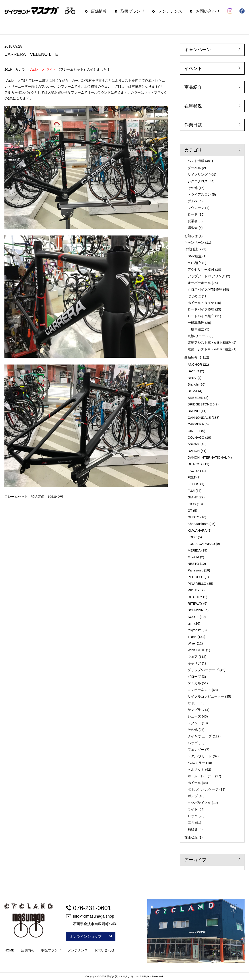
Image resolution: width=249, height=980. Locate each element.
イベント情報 (194, 161)
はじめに (194, 296)
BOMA (192, 391)
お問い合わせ (208, 11)
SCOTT (193, 617)
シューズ (194, 716)
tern (191, 623)
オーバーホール (199, 283)
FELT (192, 477)
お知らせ (191, 236)
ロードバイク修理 (201, 309)
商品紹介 (193, 87)
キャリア (194, 663)
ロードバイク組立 (201, 316)
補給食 (193, 829)
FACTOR (194, 471)
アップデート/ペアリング (206, 276)
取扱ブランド (132, 11)
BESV (192, 378)
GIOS (192, 504)
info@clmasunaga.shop (90, 916)
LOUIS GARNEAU (201, 544)
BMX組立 (195, 256)
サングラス (196, 710)
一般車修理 (196, 323)
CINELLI (194, 431)
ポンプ (193, 796)
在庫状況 (193, 106)
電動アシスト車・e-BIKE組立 (210, 349)
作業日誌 (193, 125)
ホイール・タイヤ (201, 303)
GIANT (193, 497)
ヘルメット (196, 769)
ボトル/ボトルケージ (203, 789)
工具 (191, 823)
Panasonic (195, 570)
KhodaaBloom (198, 524)
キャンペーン (198, 50)
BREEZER (196, 398)
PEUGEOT (196, 577)
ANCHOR (195, 364)
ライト (193, 809)
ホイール (194, 783)
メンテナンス (170, 11)
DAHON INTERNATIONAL (207, 457)
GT (190, 510)
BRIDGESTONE (200, 404)
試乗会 (193, 221)
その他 (193, 188)
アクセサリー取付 (201, 269)
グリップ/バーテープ (203, 670)
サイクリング (198, 175)
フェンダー (196, 749)
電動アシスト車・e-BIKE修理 (210, 342)
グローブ (194, 676)
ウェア (193, 657)
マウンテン (196, 208)
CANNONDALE (199, 418)
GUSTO (194, 517)
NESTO (193, 564)
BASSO (193, 371)
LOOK (192, 537)
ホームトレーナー (201, 776)
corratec (194, 444)
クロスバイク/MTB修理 (205, 289)
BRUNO (194, 411)
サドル (193, 703)
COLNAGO (196, 437)
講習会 (193, 228)
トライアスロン (199, 194)
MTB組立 (195, 263)
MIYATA (193, 557)
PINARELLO (197, 584)
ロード (193, 214)
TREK (192, 637)
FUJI (191, 491)
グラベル (194, 168)
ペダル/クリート (200, 756)
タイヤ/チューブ (200, 736)
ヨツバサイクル (199, 803)
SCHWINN (196, 610)
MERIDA (194, 550)
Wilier (192, 643)
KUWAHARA (197, 530)
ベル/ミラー (196, 763)
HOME (9, 950)
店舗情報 (99, 11)
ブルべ (193, 201)
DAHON (194, 451)
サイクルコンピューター (206, 696)
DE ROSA (195, 464)
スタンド (194, 723)
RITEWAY (195, 603)
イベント (193, 68)
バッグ (193, 743)
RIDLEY (194, 590)
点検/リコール (198, 336)
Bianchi (193, 384)
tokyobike (195, 630)
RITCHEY (195, 597)
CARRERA (196, 424)
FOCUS (194, 484)
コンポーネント (199, 690)
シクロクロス (198, 181)
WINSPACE (196, 650)
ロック (193, 816)
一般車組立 (196, 329)
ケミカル (194, 683)
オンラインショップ (91, 937)
